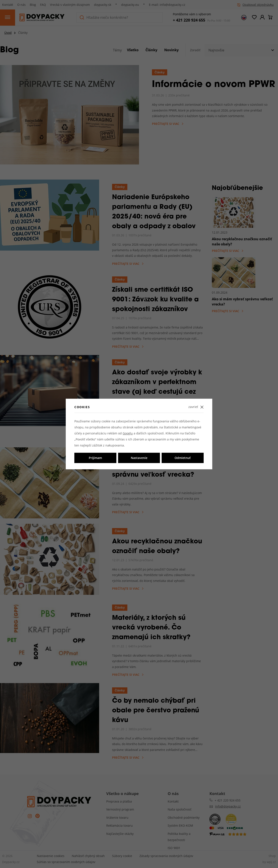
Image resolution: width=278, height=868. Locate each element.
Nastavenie (139, 458)
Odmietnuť (183, 458)
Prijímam (95, 458)
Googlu (128, 433)
